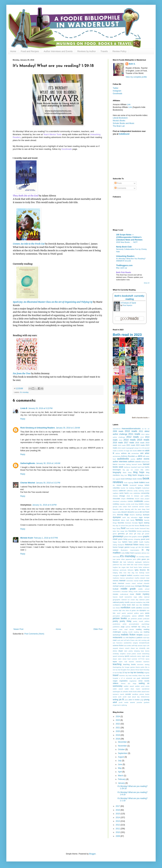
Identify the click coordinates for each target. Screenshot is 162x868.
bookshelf (133, 485)
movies (115, 594)
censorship (145, 493)
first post (129, 526)
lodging (115, 573)
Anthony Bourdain (128, 456)
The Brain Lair (119, 126)
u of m (122, 678)
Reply (23, 419)
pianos (134, 616)
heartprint (121, 545)
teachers (146, 662)
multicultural (124, 594)
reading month (127, 632)
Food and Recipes (30, 51)
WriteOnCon (145, 697)
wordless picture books (141, 694)
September (123, 753)
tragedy (147, 673)
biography (117, 472)
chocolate (116, 499)
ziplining (124, 705)
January (122, 783)
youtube (139, 702)
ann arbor (145, 453)
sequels (115, 648)
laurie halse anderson (142, 567)
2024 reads (121, 448)
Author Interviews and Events (58, 51)
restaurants (118, 637)
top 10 (122, 673)
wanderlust (146, 689)
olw (138, 610)
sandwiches (128, 643)
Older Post (98, 629)
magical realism (126, 575)
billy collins (145, 470)
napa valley (138, 597)
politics (147, 621)
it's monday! (141, 557)
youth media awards (127, 702)
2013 (142, 437)
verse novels (144, 681)
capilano (116, 493)
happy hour (117, 542)
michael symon (119, 586)
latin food (130, 567)
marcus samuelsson (127, 578)
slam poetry (129, 651)
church (137, 499)
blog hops (139, 472)
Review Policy (119, 51)
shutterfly (142, 648)
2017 (118, 806)
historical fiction (132, 545)
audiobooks (123, 459)
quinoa (128, 627)
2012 (118, 825)
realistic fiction (128, 635)
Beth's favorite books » (141, 418)
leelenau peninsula (120, 570)
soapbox (123, 654)
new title (139, 605)
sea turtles (128, 646)
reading (139, 629)
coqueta (122, 504)
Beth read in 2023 (127, 335)
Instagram (117, 91)
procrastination (134, 624)
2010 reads (131, 431)
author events (143, 459)
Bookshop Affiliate (121, 107)
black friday (127, 472)
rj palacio (139, 637)
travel (116, 675)
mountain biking (127, 591)
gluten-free (128, 537)
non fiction (116, 608)
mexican (121, 583)
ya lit (121, 699)
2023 (118, 720)
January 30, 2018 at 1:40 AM (48, 463)
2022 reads (140, 445)
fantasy (139, 520)
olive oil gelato (131, 610)
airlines (124, 453)
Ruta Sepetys (127, 305)
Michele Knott (27, 538)
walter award (118, 689)
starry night (141, 656)
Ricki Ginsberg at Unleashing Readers (38, 428)
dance (122, 509)
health (141, 542)
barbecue (127, 467)
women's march (118, 694)
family (132, 520)
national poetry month (121, 602)
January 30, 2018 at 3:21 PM (48, 483)
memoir (122, 581)
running (144, 640)
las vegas (122, 567)
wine (148, 692)
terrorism (140, 664)
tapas (115, 662)
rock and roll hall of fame (126, 640)
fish (133, 526)
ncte (148, 602)
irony (118, 557)
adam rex (141, 451)
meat (148, 578)
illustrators (124, 550)
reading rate (138, 632)
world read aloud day (131, 697)
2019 (118, 735)
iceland (115, 550)
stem (120, 659)
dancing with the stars (133, 509)
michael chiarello (143, 583)
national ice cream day (130, 600)
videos (116, 683)
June (120, 764)
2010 (118, 832)
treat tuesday (133, 675)
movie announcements (141, 591)
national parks (144, 600)
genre (115, 534)
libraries (143, 570)
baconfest (122, 464)
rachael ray (136, 627)
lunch (147, 573)
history (142, 545)
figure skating (144, 523)
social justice (131, 654)
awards (138, 462)
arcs (140, 456)
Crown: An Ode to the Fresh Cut (29, 244)
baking (128, 464)
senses (140, 646)
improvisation (135, 550)
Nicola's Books (119, 121)
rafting (144, 627)
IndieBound (124, 134)
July (120, 761)
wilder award (142, 692)
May (120, 768)
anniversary (117, 456)
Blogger (92, 854)
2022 (118, 724)
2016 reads (118, 443)
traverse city (123, 675)
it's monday (24, 392)
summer (134, 659)
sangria (135, 643)
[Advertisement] (58, 614)
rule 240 (138, 640)
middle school (144, 589)
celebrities (137, 493)
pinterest (134, 619)
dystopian (117, 517)
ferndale (135, 523)
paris (142, 613)
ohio (124, 610)
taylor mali (123, 662)
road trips (146, 638)
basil (139, 467)
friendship (132, 531)
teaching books (129, 664)
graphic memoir (137, 537)
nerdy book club (128, 605)
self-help (134, 646)
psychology (145, 624)
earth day (126, 517)
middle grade (128, 589)
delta (119, 512)
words (115, 697)
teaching (117, 664)
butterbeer (146, 488)
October (122, 749)
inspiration (138, 553)
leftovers (131, 570)
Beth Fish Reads (124, 272)
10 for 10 (146, 429)
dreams (132, 515)
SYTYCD (141, 659)
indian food (129, 553)
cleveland (116, 501)
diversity (120, 515)
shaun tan (134, 648)
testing (147, 664)
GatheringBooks (28, 463)
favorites (121, 523)
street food (127, 659)
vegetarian (133, 681)
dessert (124, 512)
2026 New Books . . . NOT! (127, 242)
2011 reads (134, 434)
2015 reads (143, 440)
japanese (129, 559)
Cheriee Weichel (28, 483)
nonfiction (125, 608)
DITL (114, 515)
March (121, 776)
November (123, 746)
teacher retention (135, 662)
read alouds (129, 629)
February (122, 779)
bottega (141, 485)
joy (121, 562)
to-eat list (116, 673)
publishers (116, 627)
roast (115, 640)
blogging (141, 475)
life (148, 570)
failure (123, 520)
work (120, 697)
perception (116, 616)
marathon (136, 575)
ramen (115, 629)
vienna (123, 683)
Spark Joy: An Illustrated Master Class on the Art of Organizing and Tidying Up (53, 302)
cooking (116, 504)
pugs (123, 627)
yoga (142, 700)
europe (147, 517)
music (138, 594)
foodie (137, 528)
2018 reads (140, 443)
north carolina (137, 608)
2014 (120, 440)
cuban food (127, 507)
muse (132, 594)
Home (13, 51)
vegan (115, 681)
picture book (144, 616)
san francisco (118, 643)
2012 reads (132, 437)
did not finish (144, 512)
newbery (146, 605)
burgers (138, 488)
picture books (120, 618)
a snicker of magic (123, 451)
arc (137, 456)
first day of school (119, 526)
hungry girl (134, 547)
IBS (140, 547)
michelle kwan (130, 586)
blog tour (124, 475)
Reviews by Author (87, 51)
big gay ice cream (131, 470)
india (123, 553)
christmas (130, 499)
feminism (128, 523)
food (123, 528)
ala (129, 453)
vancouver (145, 678)
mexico (128, 583)
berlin (147, 467)
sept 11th (146, 646)
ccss (131, 493)
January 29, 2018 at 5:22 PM (40, 408)
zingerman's (117, 705)
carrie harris (124, 493)
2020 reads (122, 445)
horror (147, 545)
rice (124, 638)
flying (118, 528)
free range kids (122, 531)
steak (147, 656)
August (121, 757)
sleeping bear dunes (142, 651)
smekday (116, 654)
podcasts (146, 619)
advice (118, 453)
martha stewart (140, 578)
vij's (129, 683)
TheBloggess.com (124, 265)
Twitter (116, 88)
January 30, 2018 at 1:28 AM (68, 428)
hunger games (124, 547)
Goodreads (67, 149)
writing (116, 700)
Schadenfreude (144, 643)
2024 (118, 716)
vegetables (123, 681)
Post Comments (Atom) (34, 634)
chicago (122, 496)
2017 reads (129, 443)
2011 (118, 829)
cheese (115, 496)
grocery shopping (134, 539)
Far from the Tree (22, 373)
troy (144, 675)
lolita (121, 573)
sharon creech (124, 648)
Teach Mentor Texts (52, 134)
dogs (126, 515)
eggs (141, 517)
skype (121, 651)
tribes (140, 675)
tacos (147, 659)
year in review (134, 700)
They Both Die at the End (25, 196)
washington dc (118, 692)
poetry (115, 621)
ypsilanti (147, 702)
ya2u (126, 700)
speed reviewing (118, 656)
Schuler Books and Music (123, 123)
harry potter (133, 542)
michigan (138, 586)
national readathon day (138, 602)
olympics (143, 610)
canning (141, 491)
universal (129, 678)
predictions (116, 624)
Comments (120, 188)
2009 (118, 836)
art (144, 456)
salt (148, 640)
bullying (132, 488)
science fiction (118, 645)
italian (147, 557)
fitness (137, 526)
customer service (138, 507)
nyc (120, 610)
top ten (127, 673)
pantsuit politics (133, 613)
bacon (115, 464)
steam (115, 659)
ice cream (146, 547)
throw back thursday (142, 670)
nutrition (115, 610)
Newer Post (18, 629)
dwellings (139, 515)
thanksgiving (117, 667)
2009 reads (118, 431)
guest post (145, 539)
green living (123, 539)
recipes (140, 635)
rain (148, 627)
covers (141, 504)
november (146, 608)
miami (134, 583)
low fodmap (140, 573)
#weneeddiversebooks (131, 429)
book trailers (140, 482)
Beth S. (132, 64)
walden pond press (142, 686)
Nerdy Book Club (124, 247)
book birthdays (127, 479)
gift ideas (129, 534)
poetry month (138, 621)
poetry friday (126, 621)
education (134, 517)
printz (125, 624)
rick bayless (130, 637)
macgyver (116, 575)
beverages (117, 470)
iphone (144, 553)
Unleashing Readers (125, 256)
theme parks (140, 667)
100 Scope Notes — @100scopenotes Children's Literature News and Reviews (129, 237)
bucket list (124, 488)
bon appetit (117, 479)
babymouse (145, 462)
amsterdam (135, 453)
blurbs (147, 475)
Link (129, 105)
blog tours (132, 475)
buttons (115, 491)
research (146, 635)
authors (131, 462)
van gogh (137, 678)
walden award (129, 686)
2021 (118, 728)
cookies (147, 501)
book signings (129, 483)
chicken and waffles (142, 496)
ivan (114, 559)
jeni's (135, 559)
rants (121, 629)
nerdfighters (117, 605)
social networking (143, 654)
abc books (133, 451)
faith (128, 520)
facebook (116, 520)
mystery (146, 594)
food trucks (130, 528)
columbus (123, 501)
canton (147, 491)
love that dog (129, 573)
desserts (131, 512)
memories (130, 581)
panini (124, 613)
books (125, 485)
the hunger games (128, 667)
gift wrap (137, 534)
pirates (140, 619)
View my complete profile (136, 77)
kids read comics (137, 565)
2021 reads (131, 445)
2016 (118, 810)
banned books (137, 464)
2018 (118, 739)
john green (142, 559)
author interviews (120, 462)
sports (127, 656)
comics (130, 501)
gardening (146, 531)
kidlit (128, 565)
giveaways (118, 536)
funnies (139, 531)
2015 (118, 814)
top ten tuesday (137, 673)
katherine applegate (135, 562)
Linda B (24, 408)
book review (137, 479)
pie (129, 619)
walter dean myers (132, 689)
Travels (104, 51)
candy (136, 491)
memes (116, 581)
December (123, 742)
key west (123, 565)
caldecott (122, 491)
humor (115, 547)
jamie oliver (121, 559)
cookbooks (138, 501)
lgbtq (137, 570)
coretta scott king (132, 504)
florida (142, 525)
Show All (147, 283)
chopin (123, 499)
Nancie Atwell (118, 597)
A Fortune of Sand (128, 303)
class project (145, 499)
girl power (146, 534)
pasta (147, 613)
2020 (118, 731)
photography (126, 616)
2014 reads (130, 440)
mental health (138, 581)
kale (125, 562)
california (129, 491)
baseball (134, 467)
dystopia (146, 515)
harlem (125, 542)
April (120, 772)
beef (143, 467)
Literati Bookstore (120, 118)
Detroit (137, 512)
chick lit (130, 496)
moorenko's (117, 591)
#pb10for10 (117, 429)
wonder (128, 694)
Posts (118, 183)
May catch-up (121, 268)
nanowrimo (128, 597)
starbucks (133, 656)
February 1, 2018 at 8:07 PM (46, 538)
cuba (120, 507)
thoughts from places (128, 670)
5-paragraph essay (132, 448)
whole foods (133, 692)
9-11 (140, 448)
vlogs (134, 683)
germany (121, 534)
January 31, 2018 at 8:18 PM (44, 505)
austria (133, 459)
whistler (126, 692)
